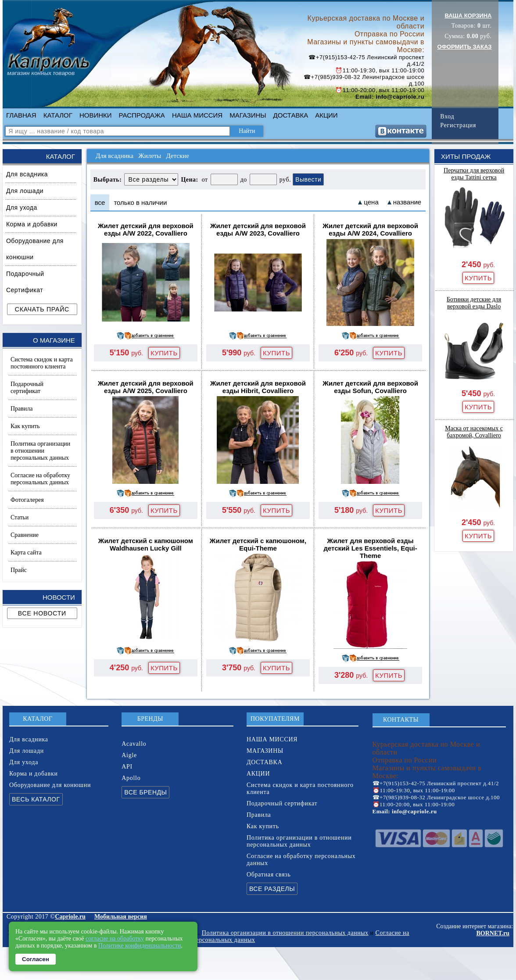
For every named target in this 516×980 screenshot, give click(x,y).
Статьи (20, 517)
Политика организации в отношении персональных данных (40, 451)
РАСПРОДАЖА (142, 115)
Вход (447, 116)
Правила (22, 409)
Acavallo (134, 744)
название (407, 202)
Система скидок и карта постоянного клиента (42, 363)
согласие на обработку (115, 939)
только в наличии (140, 202)
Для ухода (22, 207)
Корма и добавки (32, 224)
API (127, 767)
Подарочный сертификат (27, 388)
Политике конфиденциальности (140, 946)
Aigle (129, 755)
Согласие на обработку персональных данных (40, 479)
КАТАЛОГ (58, 115)
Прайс (19, 570)
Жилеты (150, 156)
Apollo (131, 778)
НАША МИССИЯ (197, 115)
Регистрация (458, 125)
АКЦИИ (326, 115)
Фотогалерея (27, 500)
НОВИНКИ (96, 115)
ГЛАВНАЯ (21, 115)
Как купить (25, 426)
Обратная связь (269, 874)
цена (371, 202)
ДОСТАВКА (291, 115)
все (100, 202)
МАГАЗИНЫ (248, 115)
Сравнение (25, 535)
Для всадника (27, 174)
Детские (177, 156)
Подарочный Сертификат (25, 282)
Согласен (36, 959)
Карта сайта (26, 553)
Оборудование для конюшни (35, 249)
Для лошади (25, 191)
